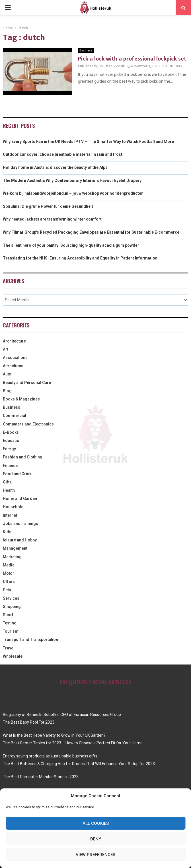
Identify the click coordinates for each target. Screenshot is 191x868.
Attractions (13, 366)
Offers (9, 582)
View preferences (95, 855)
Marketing (12, 557)
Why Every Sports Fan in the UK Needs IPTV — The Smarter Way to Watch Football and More (88, 142)
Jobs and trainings (20, 524)
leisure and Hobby (20, 540)
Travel (9, 648)
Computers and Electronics (28, 424)
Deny (96, 839)
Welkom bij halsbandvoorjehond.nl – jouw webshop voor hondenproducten (73, 193)
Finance (10, 466)
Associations (15, 358)
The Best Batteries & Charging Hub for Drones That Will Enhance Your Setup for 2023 (79, 764)
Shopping (12, 607)
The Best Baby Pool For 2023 (29, 722)
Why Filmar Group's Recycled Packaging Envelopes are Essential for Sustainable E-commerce (91, 232)
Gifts (7, 482)
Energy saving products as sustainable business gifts (50, 756)
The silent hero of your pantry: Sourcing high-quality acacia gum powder (71, 245)
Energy (9, 449)
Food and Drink (17, 474)
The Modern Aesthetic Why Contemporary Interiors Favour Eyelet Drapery (72, 180)
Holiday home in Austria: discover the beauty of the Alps (55, 167)
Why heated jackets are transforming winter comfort (52, 219)
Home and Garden (20, 499)
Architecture (14, 341)
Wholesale (13, 656)
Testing (10, 623)
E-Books (11, 432)
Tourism (11, 631)
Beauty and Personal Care (27, 383)
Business (86, 50)
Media (9, 565)
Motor (9, 573)
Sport (8, 615)
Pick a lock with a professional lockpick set (132, 59)
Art (6, 349)
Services (11, 598)
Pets (7, 590)
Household (13, 507)
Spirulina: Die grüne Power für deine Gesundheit (48, 206)
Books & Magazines (21, 399)
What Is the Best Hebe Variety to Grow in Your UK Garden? (54, 735)
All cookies (96, 823)
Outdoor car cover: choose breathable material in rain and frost (63, 154)
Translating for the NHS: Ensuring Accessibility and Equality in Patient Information (80, 258)
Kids (7, 532)
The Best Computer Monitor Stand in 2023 (41, 777)
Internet (10, 515)
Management (15, 548)
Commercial (15, 416)
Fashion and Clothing (23, 457)
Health (9, 490)
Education (12, 441)
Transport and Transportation (30, 639)
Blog (7, 391)
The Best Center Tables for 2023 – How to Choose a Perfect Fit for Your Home (73, 743)
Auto (7, 374)
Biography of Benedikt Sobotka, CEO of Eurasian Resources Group (62, 715)
